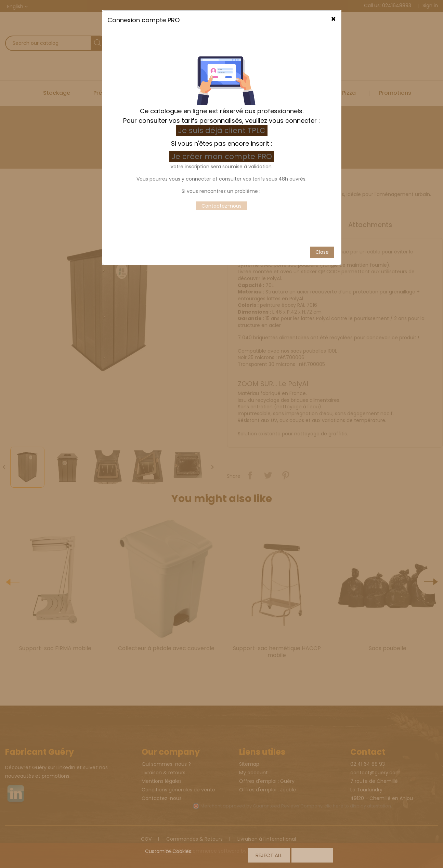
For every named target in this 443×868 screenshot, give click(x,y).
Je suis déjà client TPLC (222, 88)
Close (322, 210)
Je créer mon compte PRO (223, 114)
